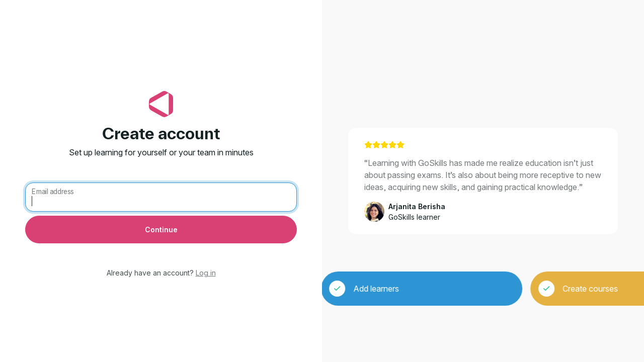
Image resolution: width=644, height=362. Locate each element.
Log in (206, 273)
